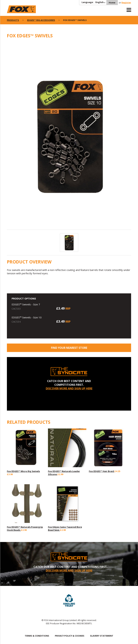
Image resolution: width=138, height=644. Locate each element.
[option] (69, 136)
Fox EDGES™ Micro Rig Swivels (23, 471)
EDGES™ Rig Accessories (41, 20)
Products (13, 20)
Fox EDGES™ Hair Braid (102, 471)
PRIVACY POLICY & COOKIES (70, 636)
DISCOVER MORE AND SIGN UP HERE (69, 388)
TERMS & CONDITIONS (37, 636)
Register (126, 3)
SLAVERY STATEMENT (102, 636)
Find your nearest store (69, 348)
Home (112, 3)
